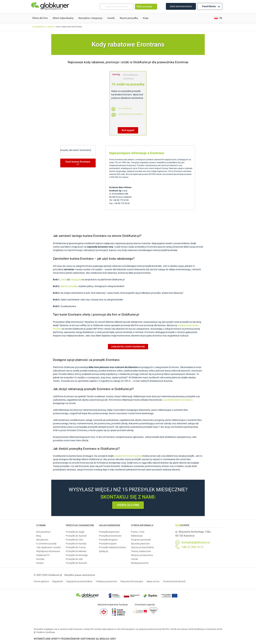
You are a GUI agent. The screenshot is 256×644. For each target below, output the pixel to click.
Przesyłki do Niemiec (76, 551)
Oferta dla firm (40, 18)
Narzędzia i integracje (90, 18)
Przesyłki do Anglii (75, 532)
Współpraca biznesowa (48, 551)
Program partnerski (141, 540)
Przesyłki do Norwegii (77, 555)
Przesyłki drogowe (108, 540)
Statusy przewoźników (142, 547)
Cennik (111, 18)
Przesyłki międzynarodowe (112, 547)
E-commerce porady (46, 544)
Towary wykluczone (141, 551)
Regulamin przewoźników (79, 581)
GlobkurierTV (43, 555)
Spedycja (104, 551)
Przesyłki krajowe (108, 544)
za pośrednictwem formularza (177, 400)
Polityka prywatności (106, 581)
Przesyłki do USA (74, 559)
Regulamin (58, 581)
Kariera (40, 563)
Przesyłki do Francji (76, 547)
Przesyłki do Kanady (76, 544)
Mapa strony (153, 581)
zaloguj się (76, 280)
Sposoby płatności (140, 544)
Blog (39, 536)
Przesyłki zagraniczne (80, 525)
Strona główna (41, 581)
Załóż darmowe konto (181, 6)
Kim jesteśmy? (44, 532)
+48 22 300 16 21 (193, 547)
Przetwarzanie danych (174, 581)
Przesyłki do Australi (76, 536)
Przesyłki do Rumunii (76, 563)
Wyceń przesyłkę (129, 18)
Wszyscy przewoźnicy (142, 555)
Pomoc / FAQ (138, 532)
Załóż (63, 280)
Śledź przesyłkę (146, 7)
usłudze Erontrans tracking (128, 456)
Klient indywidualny (63, 18)
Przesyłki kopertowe (109, 532)
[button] (218, 18)
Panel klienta (211, 6)
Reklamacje (137, 536)
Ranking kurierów (140, 563)
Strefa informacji (142, 525)
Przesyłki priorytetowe (110, 536)
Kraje (146, 18)
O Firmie (41, 525)
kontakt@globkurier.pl (196, 542)
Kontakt (40, 559)
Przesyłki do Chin (74, 540)
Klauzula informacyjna (132, 581)
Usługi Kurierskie (110, 525)
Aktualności (42, 540)
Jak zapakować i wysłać (49, 547)
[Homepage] (50, 7)
